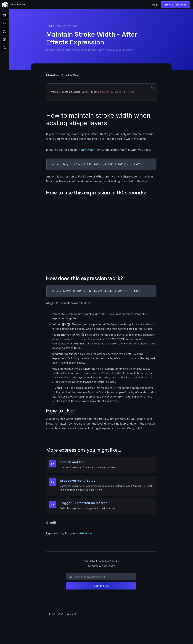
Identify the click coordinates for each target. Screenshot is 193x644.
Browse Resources (175, 5)
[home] (13, 5)
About (154, 5)
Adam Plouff (87, 150)
